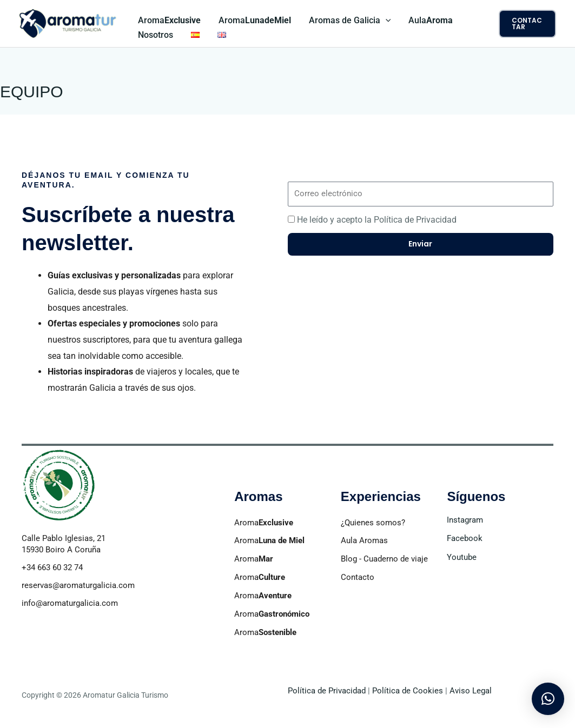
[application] (385, 21)
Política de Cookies (408, 691)
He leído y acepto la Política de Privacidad (377, 220)
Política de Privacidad (327, 691)
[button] (527, 24)
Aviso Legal (470, 691)
